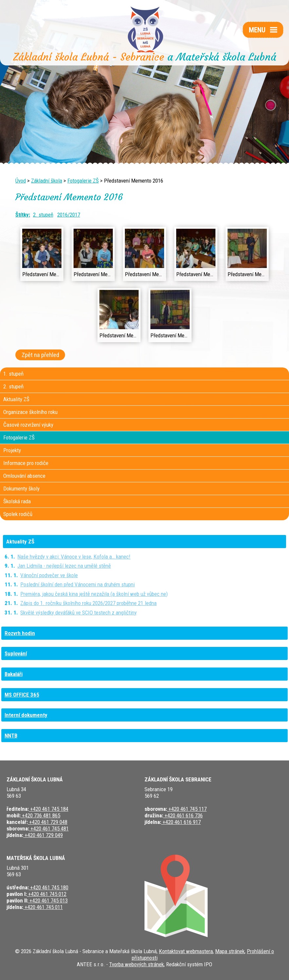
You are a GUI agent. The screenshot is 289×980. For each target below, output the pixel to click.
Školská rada (17, 501)
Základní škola (47, 181)
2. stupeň (43, 215)
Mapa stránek (230, 951)
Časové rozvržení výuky (28, 425)
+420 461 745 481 (49, 829)
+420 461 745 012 (47, 894)
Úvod (21, 181)
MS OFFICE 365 (22, 695)
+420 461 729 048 (48, 822)
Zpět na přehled (40, 355)
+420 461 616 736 (183, 815)
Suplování (16, 653)
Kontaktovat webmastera (186, 951)
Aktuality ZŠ (16, 399)
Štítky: (23, 215)
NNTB (11, 736)
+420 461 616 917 (181, 822)
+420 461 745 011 (43, 907)
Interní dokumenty (26, 715)
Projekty (12, 450)
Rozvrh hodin (20, 633)
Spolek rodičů (18, 514)
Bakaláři (14, 674)
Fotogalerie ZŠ (83, 181)
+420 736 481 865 (40, 815)
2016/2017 (69, 215)
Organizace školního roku (30, 412)
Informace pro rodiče (26, 463)
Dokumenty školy (21, 489)
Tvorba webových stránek (136, 964)
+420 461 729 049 (43, 835)
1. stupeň (13, 374)
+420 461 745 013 (48, 900)
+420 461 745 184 (49, 809)
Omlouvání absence (24, 476)
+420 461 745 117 (187, 809)
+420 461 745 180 (49, 887)
